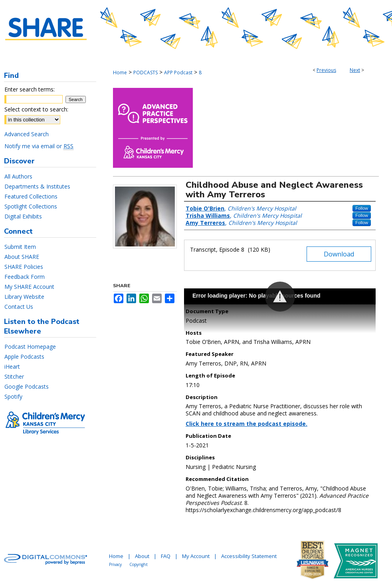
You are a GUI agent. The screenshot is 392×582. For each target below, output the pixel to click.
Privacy (115, 564)
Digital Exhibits (23, 216)
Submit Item (20, 247)
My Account (196, 556)
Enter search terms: (30, 89)
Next (355, 70)
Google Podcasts (27, 386)
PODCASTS (146, 73)
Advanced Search (27, 134)
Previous (326, 70)
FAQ (166, 556)
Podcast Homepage (30, 347)
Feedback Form (25, 277)
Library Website (24, 297)
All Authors (18, 176)
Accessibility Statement (249, 556)
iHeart (12, 366)
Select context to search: (36, 109)
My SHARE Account (29, 287)
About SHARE (22, 257)
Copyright (139, 564)
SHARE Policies (24, 267)
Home (120, 73)
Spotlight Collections (31, 206)
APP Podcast (178, 73)
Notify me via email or (39, 146)
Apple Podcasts (24, 357)
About (142, 556)
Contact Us (19, 307)
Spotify (13, 396)
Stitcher (14, 376)
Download (339, 254)
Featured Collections (31, 196)
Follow (362, 208)
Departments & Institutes (37, 186)
